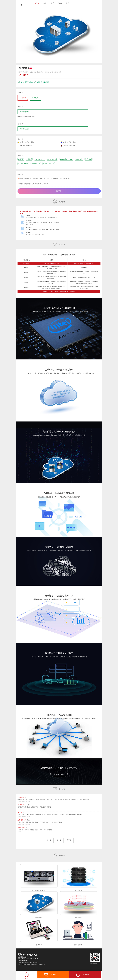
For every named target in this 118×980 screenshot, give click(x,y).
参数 (45, 3)
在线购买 (54, 974)
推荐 (68, 3)
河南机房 (24, 99)
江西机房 (35, 98)
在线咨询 (86, 974)
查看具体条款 (59, 774)
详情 (37, 3)
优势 (52, 3)
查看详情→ (59, 191)
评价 (60, 3)
